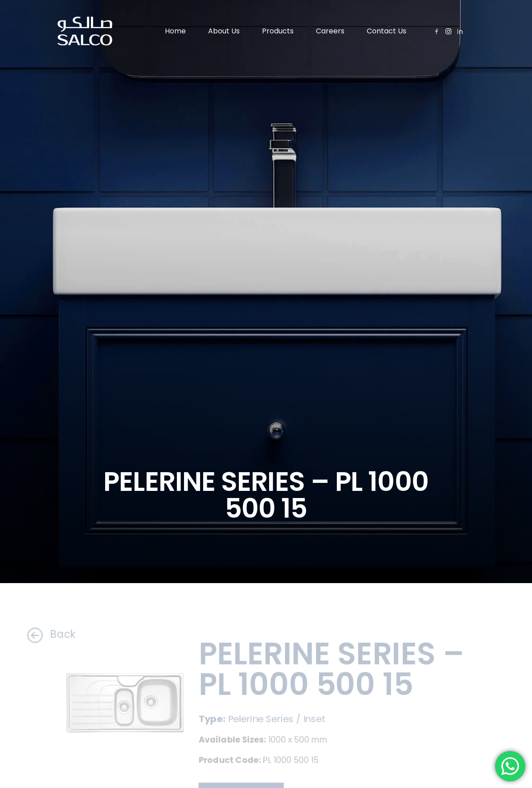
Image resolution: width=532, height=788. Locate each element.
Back (43, 634)
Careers (330, 31)
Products (278, 31)
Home (175, 31)
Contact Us (387, 31)
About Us (224, 31)
